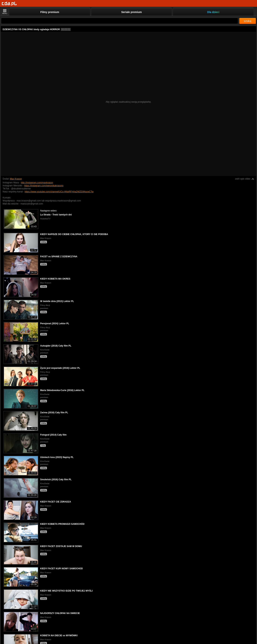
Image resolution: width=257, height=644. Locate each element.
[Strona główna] (9, 4)
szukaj (248, 21)
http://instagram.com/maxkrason (37, 183)
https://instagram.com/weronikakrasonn (44, 186)
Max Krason (16, 179)
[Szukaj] (120, 21)
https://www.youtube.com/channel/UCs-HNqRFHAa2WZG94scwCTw (59, 192)
